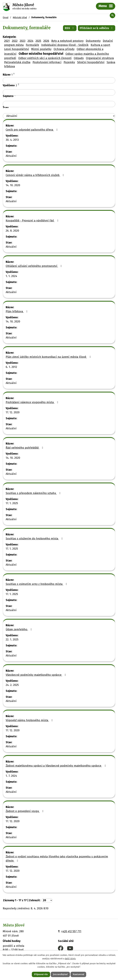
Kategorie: (9, 37)
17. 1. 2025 (12, 503)
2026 (46, 41)
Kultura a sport (100, 45)
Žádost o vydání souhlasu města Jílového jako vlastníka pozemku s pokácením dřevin (57, 859)
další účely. (70, 959)
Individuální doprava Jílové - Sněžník (65, 45)
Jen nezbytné (60, 974)
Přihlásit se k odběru (97, 28)
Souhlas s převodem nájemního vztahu (34, 493)
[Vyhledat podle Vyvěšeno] (59, 92)
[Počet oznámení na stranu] (47, 900)
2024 (30, 41)
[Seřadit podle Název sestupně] (14, 74)
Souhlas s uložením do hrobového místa (35, 539)
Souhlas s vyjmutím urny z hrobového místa (37, 584)
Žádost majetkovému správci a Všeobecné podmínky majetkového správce (56, 766)
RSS (70, 28)
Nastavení (78, 974)
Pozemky (69, 62)
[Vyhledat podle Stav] (59, 116)
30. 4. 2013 (12, 140)
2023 (23, 41)
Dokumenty (93, 41)
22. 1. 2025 (12, 640)
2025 (38, 41)
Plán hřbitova (17, 311)
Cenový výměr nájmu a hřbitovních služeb (35, 175)
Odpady (79, 58)
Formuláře (32, 45)
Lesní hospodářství (17, 49)
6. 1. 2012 (11, 367)
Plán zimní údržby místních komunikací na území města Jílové (49, 357)
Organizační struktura (100, 58)
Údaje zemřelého (19, 629)
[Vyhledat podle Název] (59, 80)
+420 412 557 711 (71, 931)
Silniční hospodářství (91, 62)
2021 (7, 41)
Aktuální (11, 156)
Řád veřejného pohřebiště (25, 448)
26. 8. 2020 (12, 231)
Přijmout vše (41, 974)
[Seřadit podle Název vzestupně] (14, 73)
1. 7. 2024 (11, 776)
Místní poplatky (41, 49)
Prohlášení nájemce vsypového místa (33, 402)
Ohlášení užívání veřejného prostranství (34, 266)
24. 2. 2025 (12, 685)
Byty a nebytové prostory (67, 41)
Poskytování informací (47, 62)
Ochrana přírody (64, 49)
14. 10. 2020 (13, 185)
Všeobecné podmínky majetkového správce (36, 675)
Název (8, 75)
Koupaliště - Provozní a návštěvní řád (33, 221)
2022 (15, 41)
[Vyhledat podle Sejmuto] (59, 104)
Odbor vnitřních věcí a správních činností (45, 58)
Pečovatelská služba (17, 62)
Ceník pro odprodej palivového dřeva (32, 130)
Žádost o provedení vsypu (25, 811)
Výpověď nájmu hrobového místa (30, 720)
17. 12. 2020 (13, 412)
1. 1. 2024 (11, 276)
